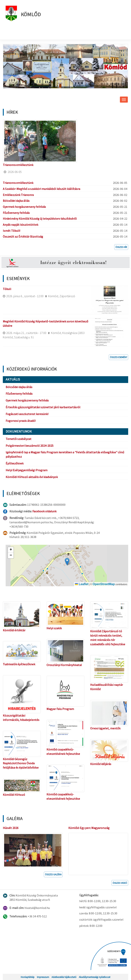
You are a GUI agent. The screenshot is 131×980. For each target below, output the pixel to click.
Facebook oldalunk (44, 511)
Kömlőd (23, 13)
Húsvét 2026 (11, 828)
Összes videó (120, 883)
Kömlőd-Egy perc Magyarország (89, 828)
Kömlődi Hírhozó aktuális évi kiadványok (32, 477)
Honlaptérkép (28, 977)
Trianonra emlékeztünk (18, 165)
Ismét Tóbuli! (11, 231)
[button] (67, 562)
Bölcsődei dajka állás (16, 201)
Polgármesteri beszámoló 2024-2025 (30, 446)
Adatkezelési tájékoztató (64, 977)
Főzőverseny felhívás (16, 213)
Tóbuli (7, 289)
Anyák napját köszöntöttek (21, 225)
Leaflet (82, 584)
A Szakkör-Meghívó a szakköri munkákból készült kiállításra (42, 189)
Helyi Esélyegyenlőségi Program (27, 470)
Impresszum (43, 977)
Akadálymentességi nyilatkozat (95, 977)
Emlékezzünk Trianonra (18, 195)
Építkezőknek (15, 463)
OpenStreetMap (104, 584)
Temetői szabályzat (19, 439)
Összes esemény (118, 357)
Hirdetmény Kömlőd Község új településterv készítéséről (40, 219)
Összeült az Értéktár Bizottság (23, 236)
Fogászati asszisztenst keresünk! (27, 414)
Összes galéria (53, 874)
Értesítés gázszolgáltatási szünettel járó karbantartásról (43, 407)
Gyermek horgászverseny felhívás (24, 207)
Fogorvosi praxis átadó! (21, 421)
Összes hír (121, 247)
